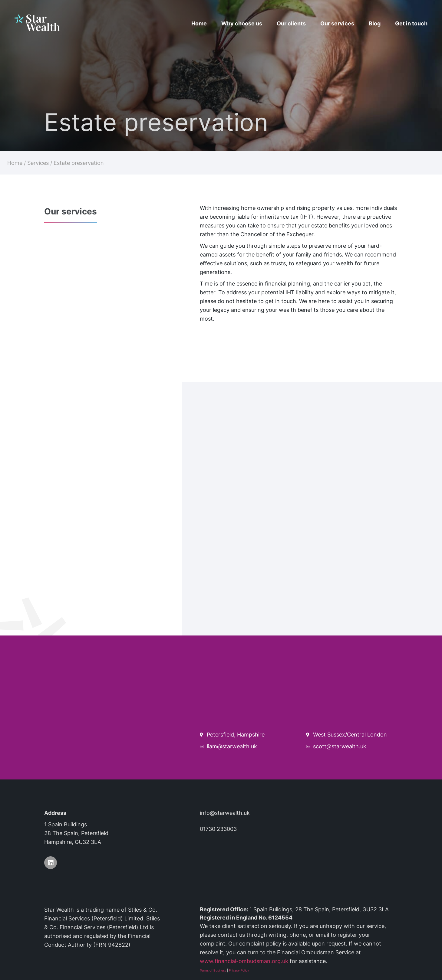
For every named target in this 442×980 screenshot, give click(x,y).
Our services (337, 23)
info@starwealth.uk (225, 813)
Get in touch (411, 23)
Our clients (291, 23)
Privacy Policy (239, 970)
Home (199, 23)
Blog (375, 23)
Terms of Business (213, 970)
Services (38, 163)
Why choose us (242, 23)
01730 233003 (218, 829)
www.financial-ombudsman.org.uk (244, 961)
